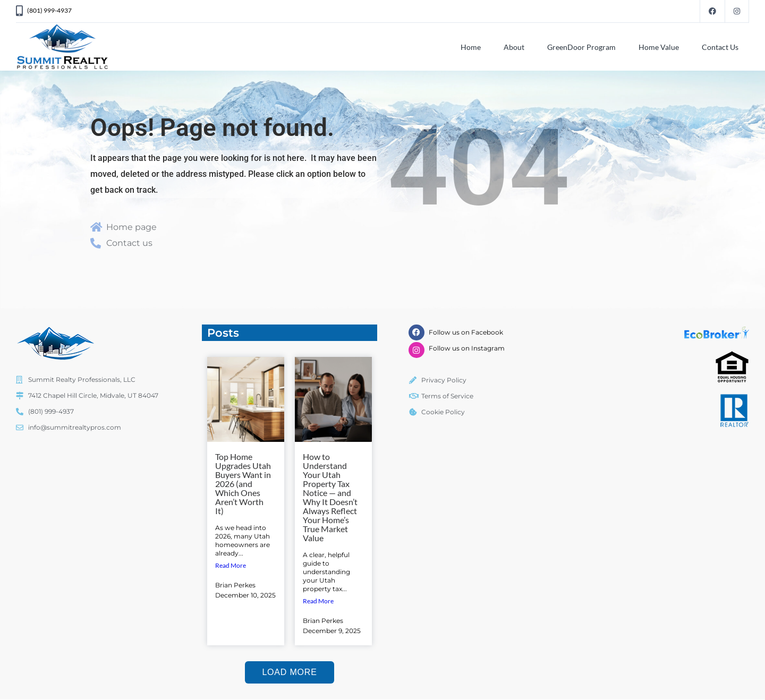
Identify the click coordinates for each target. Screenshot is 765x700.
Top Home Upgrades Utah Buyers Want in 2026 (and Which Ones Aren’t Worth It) (243, 484)
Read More (231, 565)
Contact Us (720, 47)
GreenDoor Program (581, 47)
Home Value (659, 47)
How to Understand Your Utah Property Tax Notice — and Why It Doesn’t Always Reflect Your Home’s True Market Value (330, 497)
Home (471, 47)
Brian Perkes (235, 585)
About (514, 47)
